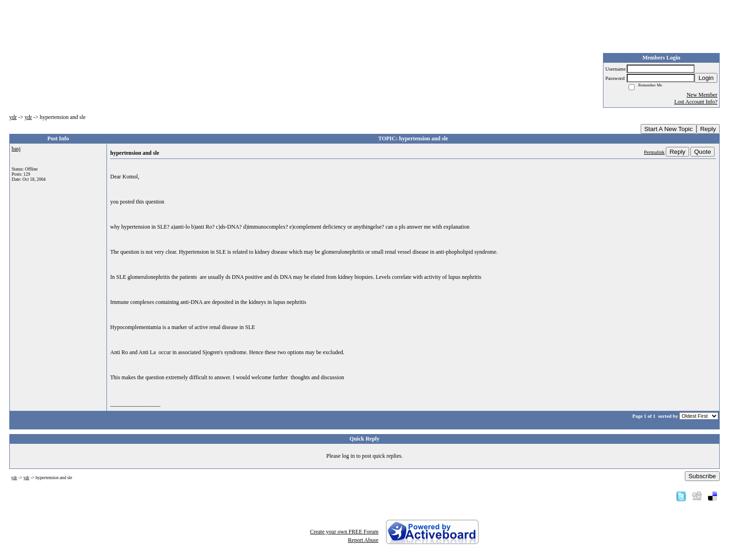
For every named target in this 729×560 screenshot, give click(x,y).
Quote (702, 152)
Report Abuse (363, 540)
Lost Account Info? (696, 102)
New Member (702, 95)
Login (706, 78)
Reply (708, 129)
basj (16, 149)
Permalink (654, 152)
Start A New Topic (669, 129)
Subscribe (702, 476)
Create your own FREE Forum (344, 532)
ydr (13, 117)
